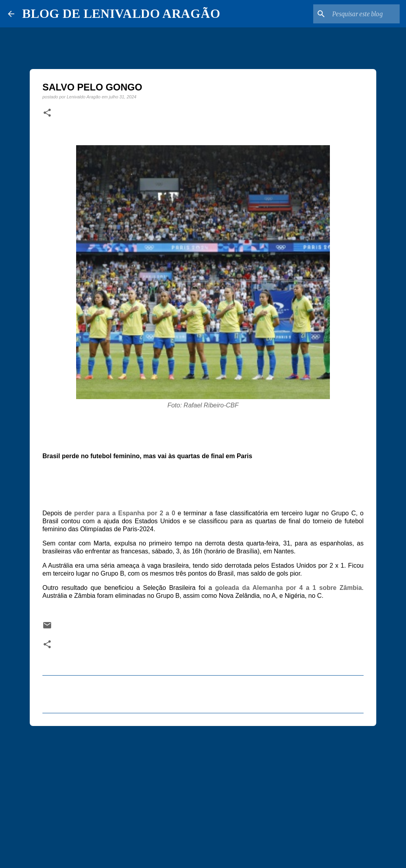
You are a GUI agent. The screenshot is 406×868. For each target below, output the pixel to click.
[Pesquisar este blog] (358, 14)
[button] (47, 113)
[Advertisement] (203, 793)
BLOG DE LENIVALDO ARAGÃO (121, 13)
